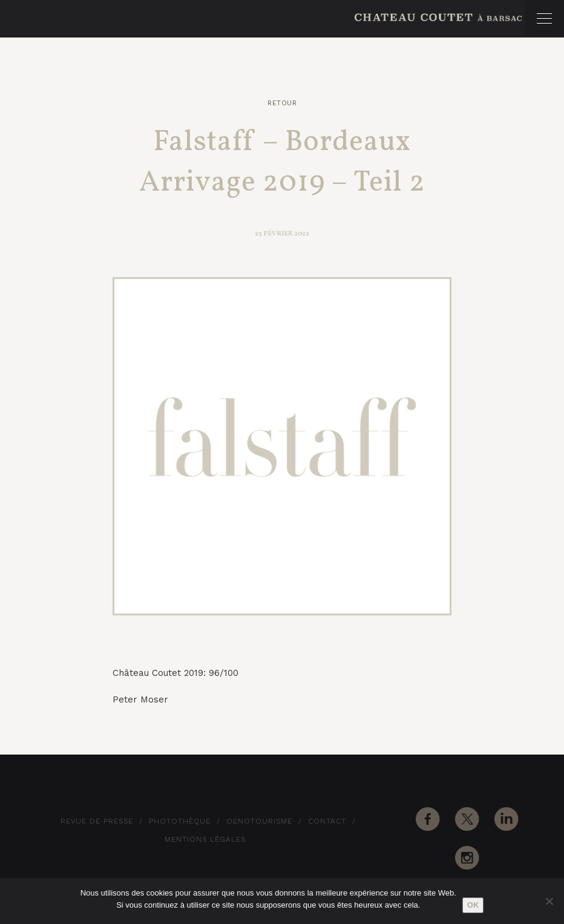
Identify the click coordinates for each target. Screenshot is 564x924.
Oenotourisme (259, 821)
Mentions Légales (205, 839)
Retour (282, 103)
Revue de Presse (97, 821)
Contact (327, 821)
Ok (473, 905)
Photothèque (180, 821)
